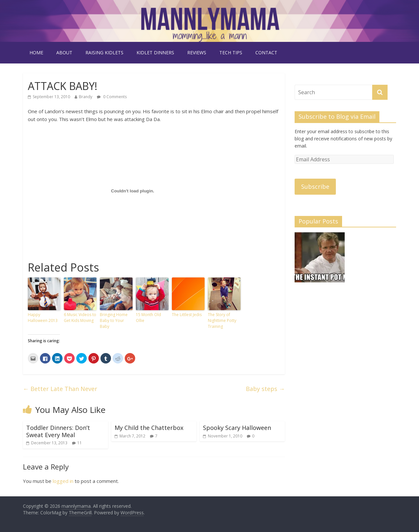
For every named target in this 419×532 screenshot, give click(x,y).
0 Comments (112, 97)
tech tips (231, 53)
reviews (197, 53)
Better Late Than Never (60, 389)
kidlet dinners (155, 53)
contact (266, 53)
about (64, 53)
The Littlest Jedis (187, 315)
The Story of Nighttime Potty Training (222, 320)
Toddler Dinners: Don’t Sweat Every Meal (58, 431)
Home (36, 53)
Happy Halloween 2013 (43, 318)
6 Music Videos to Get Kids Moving (80, 318)
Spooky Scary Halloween (237, 428)
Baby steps (265, 389)
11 (80, 443)
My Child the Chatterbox (149, 428)
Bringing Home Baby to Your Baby (114, 320)
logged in (63, 481)
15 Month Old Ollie (148, 318)
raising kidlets (104, 53)
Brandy (86, 97)
